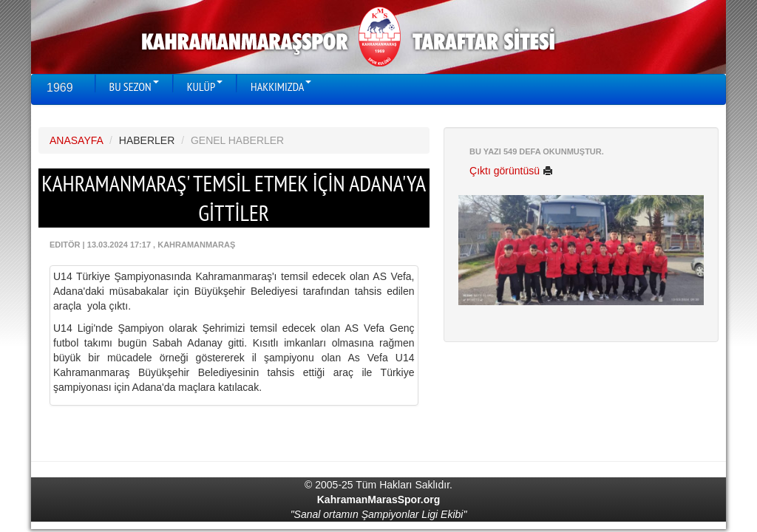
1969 (60, 88)
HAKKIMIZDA (281, 86)
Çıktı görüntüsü (511, 171)
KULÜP (205, 86)
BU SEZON (134, 86)
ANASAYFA (76, 140)
